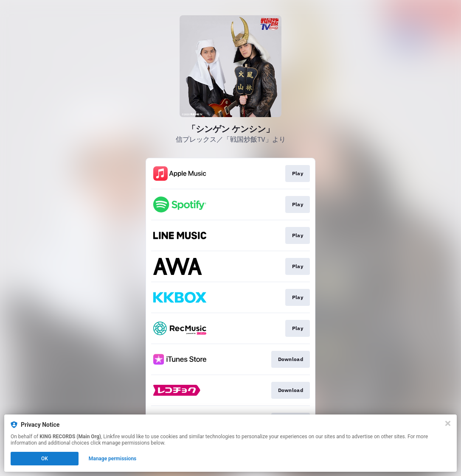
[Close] (448, 423)
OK (45, 459)
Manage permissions (113, 459)
